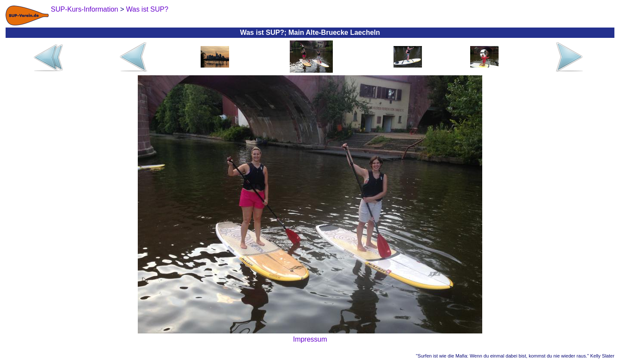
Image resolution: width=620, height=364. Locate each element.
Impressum (310, 339)
